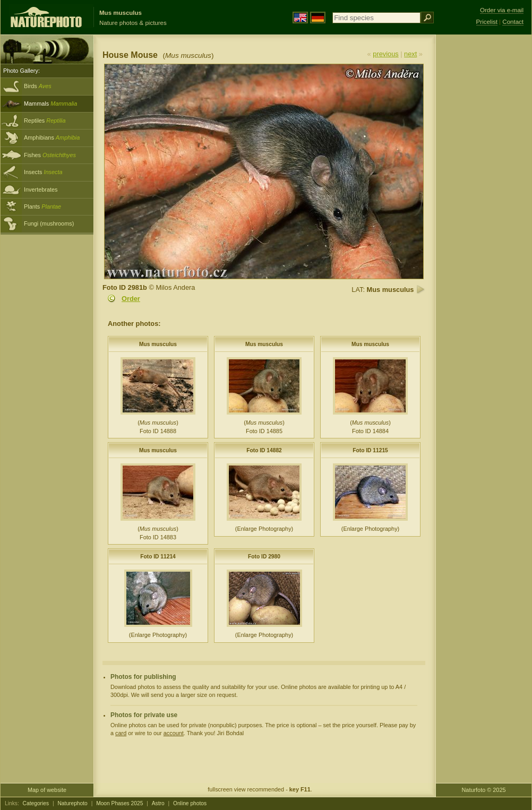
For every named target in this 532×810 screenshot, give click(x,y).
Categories (36, 803)
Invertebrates (41, 189)
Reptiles (45, 120)
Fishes (50, 155)
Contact (513, 22)
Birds (38, 86)
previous (385, 54)
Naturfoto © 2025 (484, 790)
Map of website (47, 790)
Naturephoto (72, 803)
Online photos (190, 803)
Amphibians (52, 137)
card (121, 733)
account (174, 733)
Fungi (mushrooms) (49, 223)
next (410, 54)
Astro (158, 803)
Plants (42, 206)
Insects (43, 172)
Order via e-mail (502, 10)
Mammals (50, 104)
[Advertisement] (484, 204)
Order (131, 299)
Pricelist (487, 22)
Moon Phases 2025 (119, 803)
